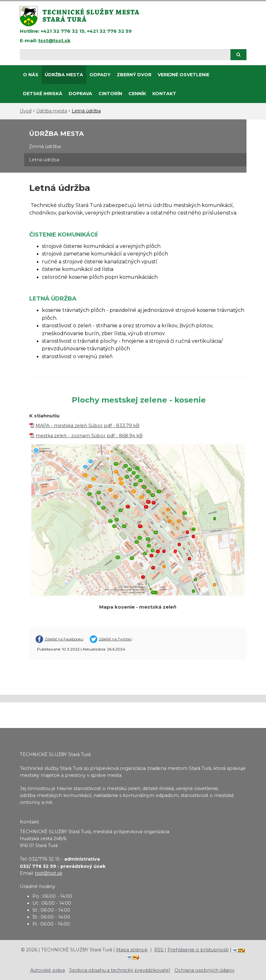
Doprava (80, 94)
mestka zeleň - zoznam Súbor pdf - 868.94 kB (89, 436)
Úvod (26, 111)
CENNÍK (137, 94)
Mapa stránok (132, 950)
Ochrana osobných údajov (204, 970)
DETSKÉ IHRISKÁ (43, 94)
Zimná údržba (45, 146)
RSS (159, 950)
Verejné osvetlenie (184, 75)
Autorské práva (48, 970)
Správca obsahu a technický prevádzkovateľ (120, 970)
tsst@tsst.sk (54, 40)
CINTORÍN (110, 94)
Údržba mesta (64, 75)
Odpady (100, 75)
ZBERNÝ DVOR (134, 75)
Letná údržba (86, 111)
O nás (31, 75)
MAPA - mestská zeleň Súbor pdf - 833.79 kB (88, 426)
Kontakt (164, 94)
